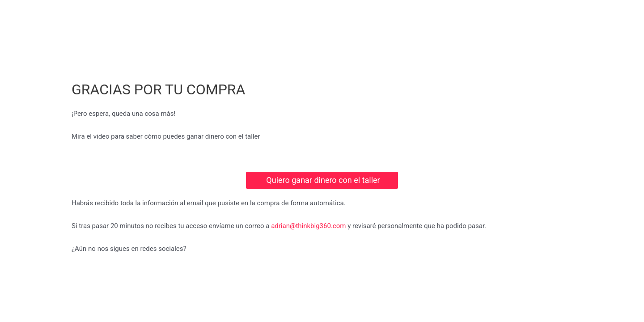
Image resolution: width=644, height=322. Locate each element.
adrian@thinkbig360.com (308, 226)
